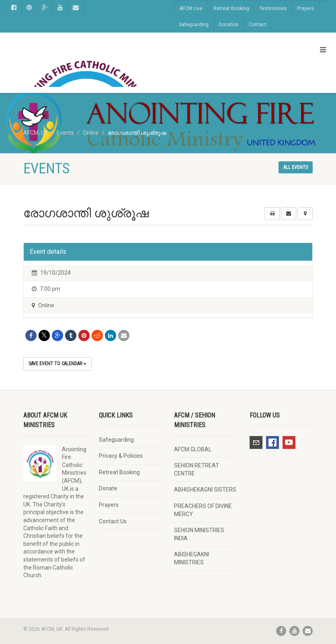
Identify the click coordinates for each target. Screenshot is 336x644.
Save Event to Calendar (57, 364)
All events (296, 167)
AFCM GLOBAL (193, 449)
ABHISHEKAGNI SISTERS (205, 490)
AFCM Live (191, 8)
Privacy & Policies (121, 456)
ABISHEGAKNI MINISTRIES (192, 558)
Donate (108, 488)
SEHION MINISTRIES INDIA (199, 534)
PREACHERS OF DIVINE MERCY (203, 510)
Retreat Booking (231, 8)
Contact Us (113, 521)
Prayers (305, 8)
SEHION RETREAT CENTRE (197, 469)
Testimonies (273, 8)
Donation (229, 25)
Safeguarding (194, 25)
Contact (258, 25)
